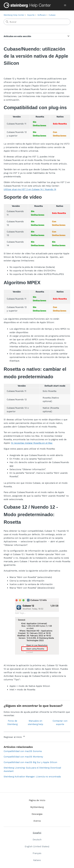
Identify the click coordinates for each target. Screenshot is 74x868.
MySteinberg (37, 807)
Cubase (52, 15)
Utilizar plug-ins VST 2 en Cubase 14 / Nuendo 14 (30, 189)
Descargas (37, 814)
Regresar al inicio (15, 737)
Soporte (31, 15)
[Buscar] (37, 22)
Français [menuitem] (37, 853)
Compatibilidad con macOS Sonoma (23, 751)
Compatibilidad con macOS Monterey (23, 757)
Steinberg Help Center (14, 15)
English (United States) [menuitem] (37, 846)
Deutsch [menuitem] (37, 840)
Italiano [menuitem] (37, 860)
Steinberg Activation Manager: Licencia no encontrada (32, 777)
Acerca (37, 821)
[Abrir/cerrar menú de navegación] (65, 5)
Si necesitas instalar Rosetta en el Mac (32, 443)
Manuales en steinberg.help (35, 723)
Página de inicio (37, 800)
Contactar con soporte (60, 723)
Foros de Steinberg (12, 723)
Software (42, 15)
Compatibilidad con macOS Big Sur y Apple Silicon (30, 762)
